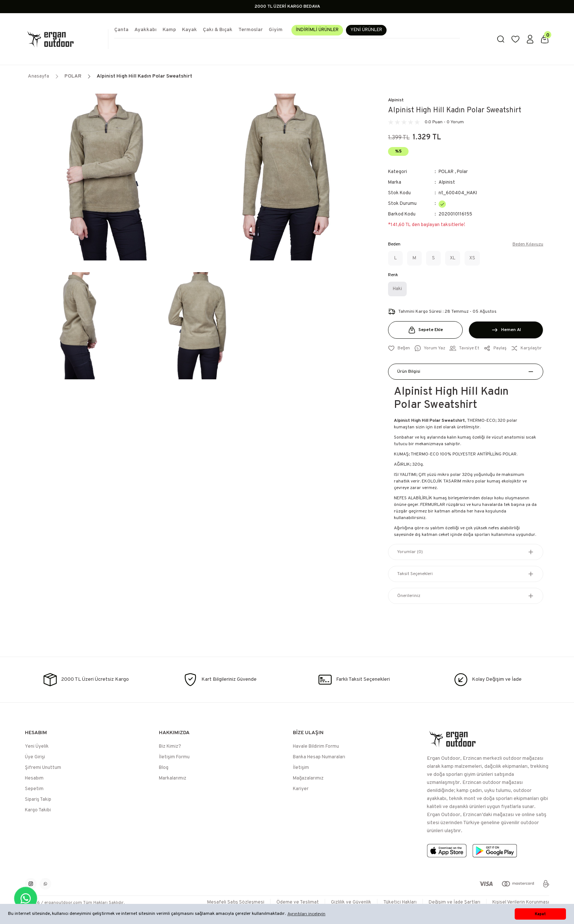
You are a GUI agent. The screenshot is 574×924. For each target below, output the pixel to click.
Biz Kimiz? (170, 747)
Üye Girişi (35, 757)
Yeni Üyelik (37, 747)
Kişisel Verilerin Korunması (521, 902)
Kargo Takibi (38, 810)
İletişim (301, 768)
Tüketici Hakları (400, 902)
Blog (164, 768)
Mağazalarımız (308, 778)
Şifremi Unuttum (43, 768)
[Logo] (64, 39)
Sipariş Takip (38, 800)
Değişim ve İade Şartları (454, 902)
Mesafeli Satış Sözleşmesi (236, 902)
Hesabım (34, 778)
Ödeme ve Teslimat (298, 902)
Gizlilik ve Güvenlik (351, 902)
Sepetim (34, 789)
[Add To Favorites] (399, 348)
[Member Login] (530, 39)
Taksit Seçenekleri (415, 574)
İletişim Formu (174, 757)
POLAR (446, 172)
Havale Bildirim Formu (316, 747)
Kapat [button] (540, 914)
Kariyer (301, 789)
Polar (462, 172)
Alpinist (396, 100)
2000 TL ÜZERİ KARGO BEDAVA (287, 7)
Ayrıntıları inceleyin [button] (306, 914)
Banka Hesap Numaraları (319, 757)
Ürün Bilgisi (409, 372)
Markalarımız (173, 778)
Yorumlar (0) (410, 552)
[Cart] (545, 39)
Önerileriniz (409, 596)
